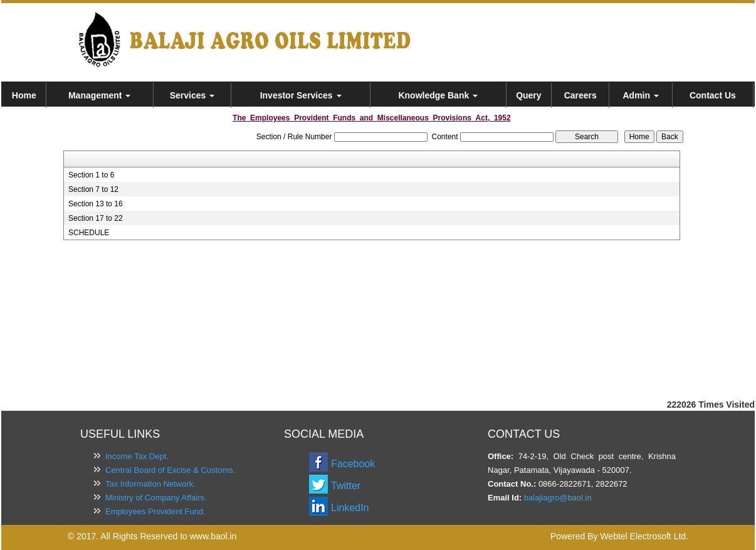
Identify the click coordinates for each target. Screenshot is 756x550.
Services (192, 95)
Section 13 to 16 (96, 204)
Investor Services (301, 95)
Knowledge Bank (438, 95)
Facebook (353, 464)
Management (99, 95)
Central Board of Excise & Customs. (170, 470)
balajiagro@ (546, 498)
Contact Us (713, 95)
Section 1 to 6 (91, 175)
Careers (580, 95)
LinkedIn (350, 508)
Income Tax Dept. (137, 456)
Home (24, 95)
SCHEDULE (89, 233)
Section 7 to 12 (93, 189)
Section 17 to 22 (96, 218)
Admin (640, 95)
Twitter (346, 486)
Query (528, 95)
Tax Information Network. (150, 484)
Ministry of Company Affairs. (156, 498)
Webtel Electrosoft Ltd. (644, 536)
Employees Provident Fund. (155, 511)
